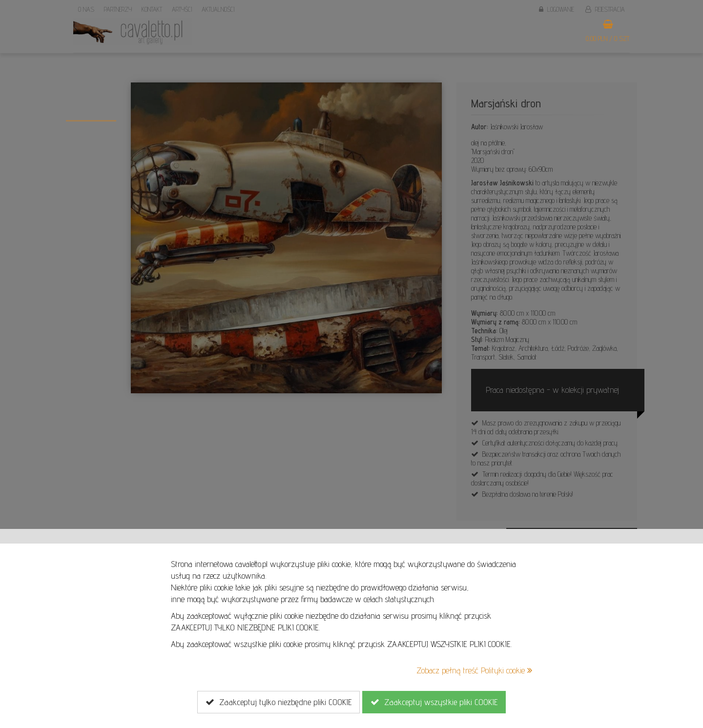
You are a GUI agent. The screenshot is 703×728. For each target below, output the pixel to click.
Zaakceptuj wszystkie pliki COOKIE (434, 702)
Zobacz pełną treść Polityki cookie (474, 670)
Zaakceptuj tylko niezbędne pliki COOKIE (279, 702)
